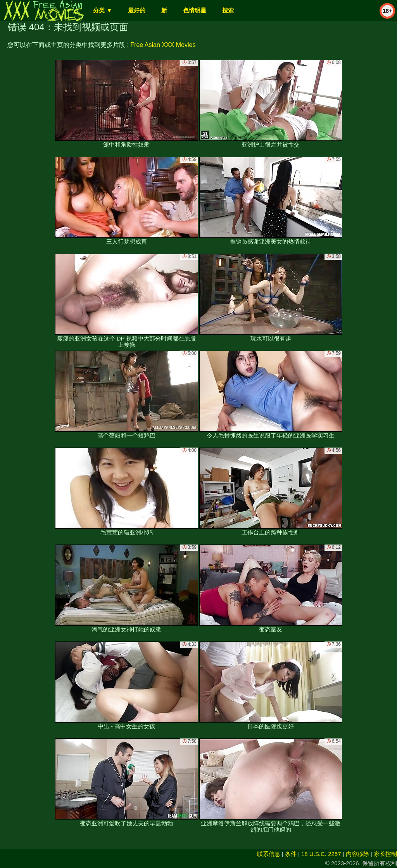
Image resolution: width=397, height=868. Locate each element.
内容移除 (357, 854)
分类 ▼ (103, 10)
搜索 (228, 10)
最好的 (137, 10)
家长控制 (385, 854)
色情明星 (195, 10)
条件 (291, 854)
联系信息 (269, 854)
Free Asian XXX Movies (163, 45)
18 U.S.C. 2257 (321, 854)
